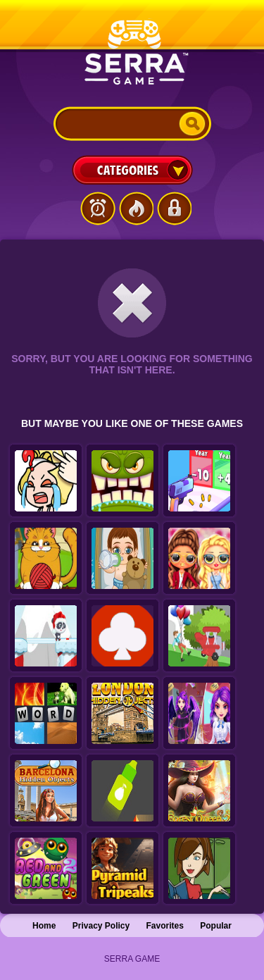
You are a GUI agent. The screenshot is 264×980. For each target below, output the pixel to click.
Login (174, 209)
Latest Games (98, 209)
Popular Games (136, 209)
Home (44, 926)
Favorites (165, 926)
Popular (216, 926)
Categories (132, 170)
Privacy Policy (101, 926)
